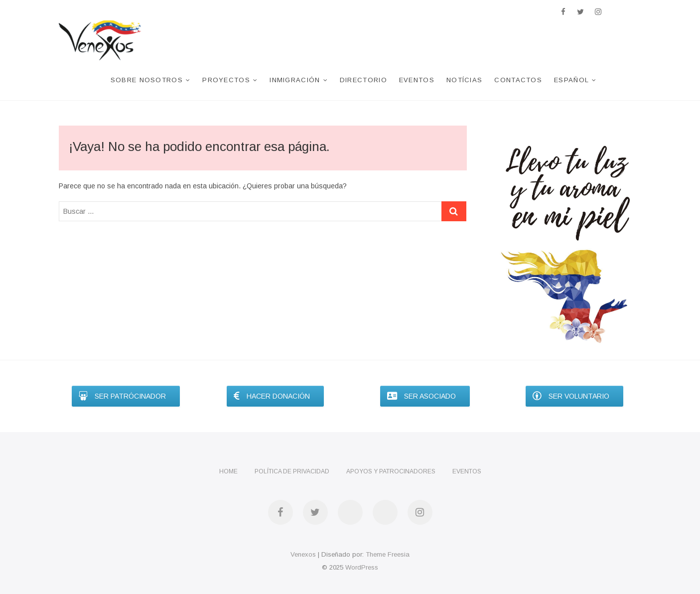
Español (571, 80)
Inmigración (295, 80)
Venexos (303, 554)
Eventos (417, 80)
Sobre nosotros (147, 80)
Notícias (464, 80)
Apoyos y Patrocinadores (391, 471)
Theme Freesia (388, 554)
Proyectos (226, 80)
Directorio (363, 80)
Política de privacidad (292, 471)
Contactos (518, 80)
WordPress (362, 567)
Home (228, 471)
